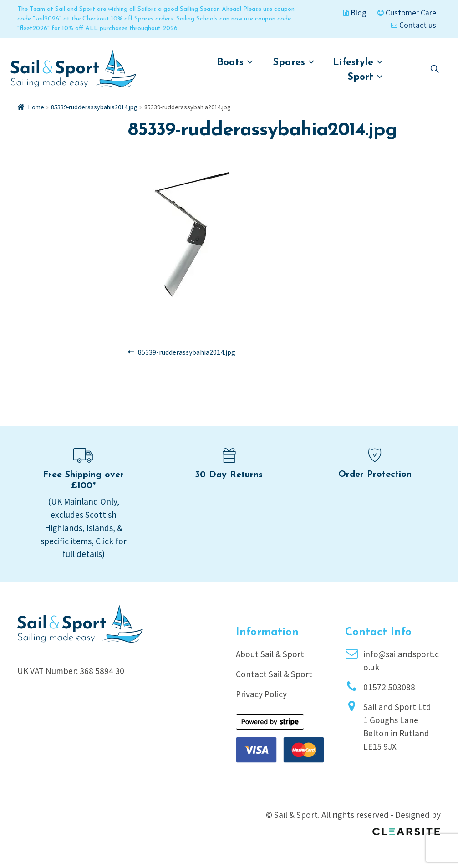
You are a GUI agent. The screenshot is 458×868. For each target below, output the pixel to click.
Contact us (414, 25)
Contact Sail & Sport (274, 674)
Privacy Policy (261, 694)
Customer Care (407, 13)
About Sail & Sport (270, 654)
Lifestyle (358, 62)
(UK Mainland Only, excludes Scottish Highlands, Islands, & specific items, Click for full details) (84, 528)
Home (36, 107)
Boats (235, 62)
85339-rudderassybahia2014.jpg (94, 107)
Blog (355, 13)
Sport (365, 77)
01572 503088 (389, 687)
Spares (294, 62)
